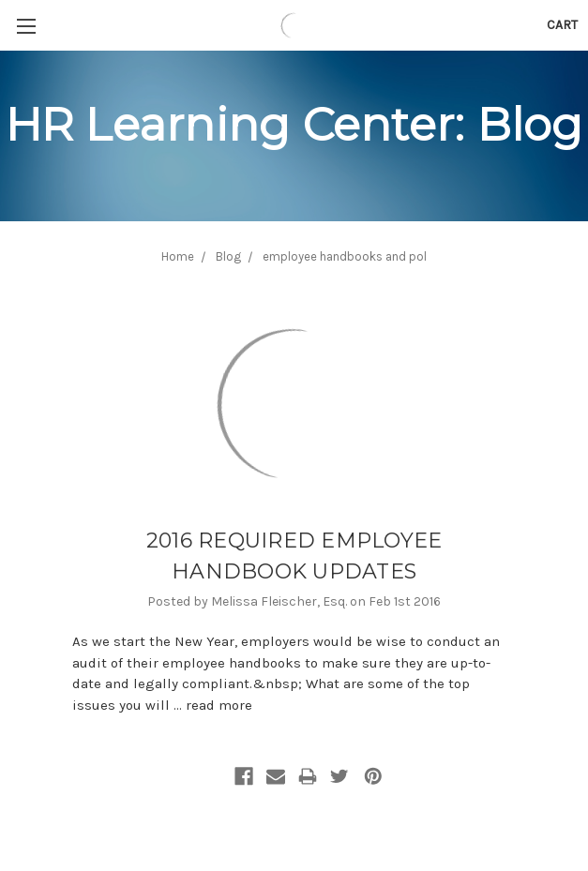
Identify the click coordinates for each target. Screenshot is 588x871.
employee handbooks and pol (345, 256)
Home (178, 256)
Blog (228, 256)
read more (219, 705)
